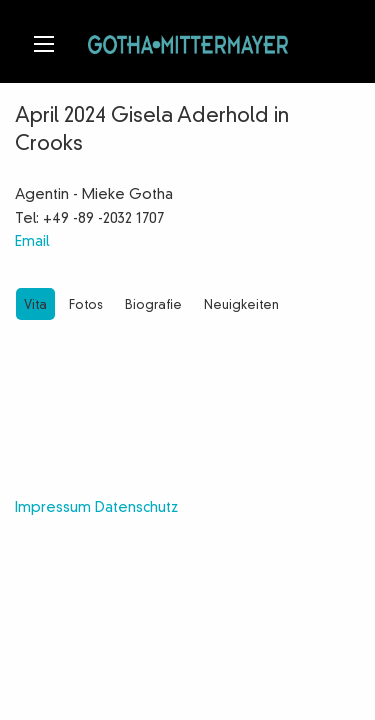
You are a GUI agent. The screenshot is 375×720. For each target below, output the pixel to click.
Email (32, 242)
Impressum (53, 508)
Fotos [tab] (86, 306)
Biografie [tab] (153, 306)
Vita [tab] (35, 306)
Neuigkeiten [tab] (241, 306)
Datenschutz (136, 508)
